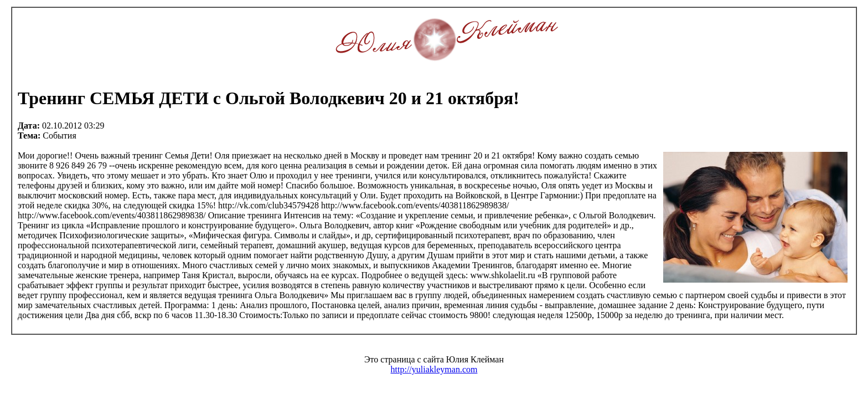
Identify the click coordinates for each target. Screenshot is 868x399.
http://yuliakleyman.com (434, 369)
